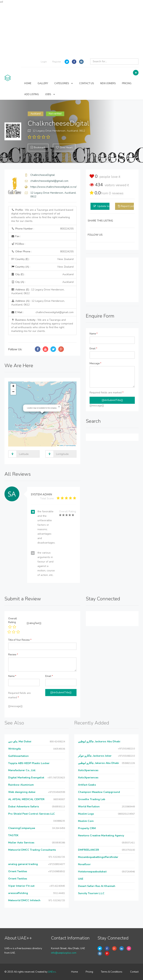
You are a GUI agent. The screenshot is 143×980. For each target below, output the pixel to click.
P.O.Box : (18, 244)
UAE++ (52, 972)
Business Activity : (42, 325)
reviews (116, 193)
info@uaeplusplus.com (64, 953)
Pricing (89, 972)
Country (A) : (42, 267)
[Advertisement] (71, 30)
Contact (134, 972)
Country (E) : (42, 259)
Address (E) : (38, 291)
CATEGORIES (64, 83)
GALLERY (43, 83)
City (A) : (42, 282)
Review (13, 655)
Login (44, 62)
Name (94, 334)
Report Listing (129, 206)
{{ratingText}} (34, 623)
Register (57, 62)
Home (74, 972)
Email (93, 349)
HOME (28, 83)
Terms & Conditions (112, 972)
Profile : (42, 215)
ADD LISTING (32, 94)
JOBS (50, 94)
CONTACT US (86, 83)
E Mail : (42, 312)
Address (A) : (38, 303)
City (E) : (42, 274)
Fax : (16, 236)
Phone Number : (42, 229)
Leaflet (60, 445)
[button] (59, 407)
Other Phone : (42, 252)
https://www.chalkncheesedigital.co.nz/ (53, 187)
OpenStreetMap (71, 445)
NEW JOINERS (108, 83)
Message (95, 363)
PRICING (127, 83)
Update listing (106, 206)
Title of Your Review (20, 640)
